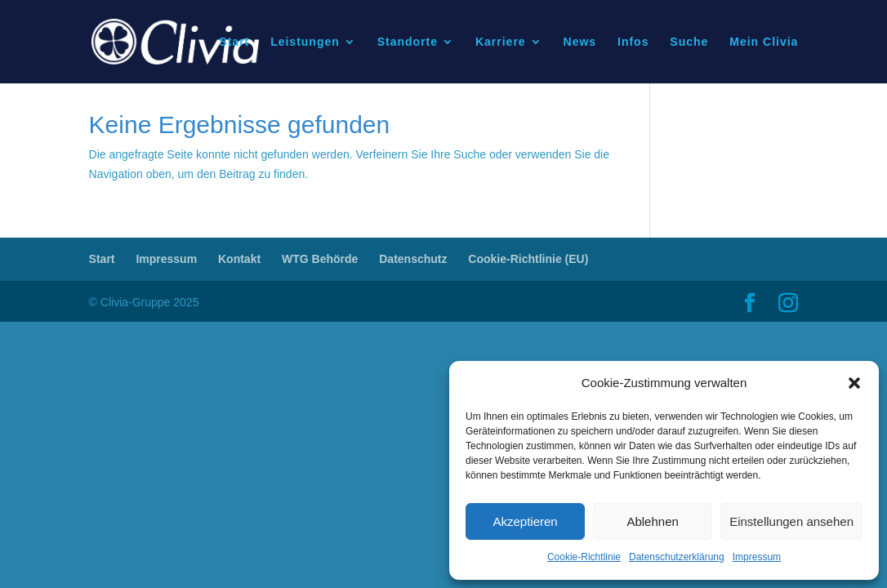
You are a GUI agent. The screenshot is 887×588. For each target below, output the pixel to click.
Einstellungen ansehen (791, 521)
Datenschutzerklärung (677, 557)
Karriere (501, 42)
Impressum (757, 557)
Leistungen (305, 42)
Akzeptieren (525, 521)
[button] (854, 383)
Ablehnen (652, 521)
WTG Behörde (320, 259)
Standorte (408, 42)
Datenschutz (413, 259)
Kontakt (239, 259)
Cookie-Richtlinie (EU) (528, 259)
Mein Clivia (764, 42)
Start (234, 42)
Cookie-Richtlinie (584, 557)
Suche (689, 42)
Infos (633, 42)
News (580, 42)
